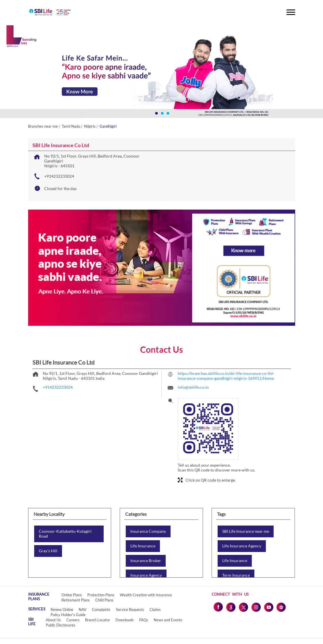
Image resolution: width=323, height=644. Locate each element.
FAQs (144, 620)
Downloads (125, 620)
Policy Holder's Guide (68, 615)
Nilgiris (90, 126)
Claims (155, 609)
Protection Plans (101, 595)
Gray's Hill (48, 551)
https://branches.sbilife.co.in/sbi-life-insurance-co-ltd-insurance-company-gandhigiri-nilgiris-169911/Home (226, 376)
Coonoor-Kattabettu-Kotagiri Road (65, 534)
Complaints (101, 609)
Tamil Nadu (71, 126)
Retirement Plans (76, 600)
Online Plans (72, 595)
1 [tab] (156, 113)
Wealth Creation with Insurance (146, 595)
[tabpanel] (161, 73)
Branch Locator (97, 620)
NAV (83, 609)
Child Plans (104, 600)
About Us (53, 620)
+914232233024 (59, 176)
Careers (73, 620)
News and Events (168, 620)
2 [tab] (162, 113)
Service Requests (130, 609)
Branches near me (43, 126)
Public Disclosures (60, 625)
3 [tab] (167, 113)
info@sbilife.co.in (193, 387)
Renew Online (62, 609)
